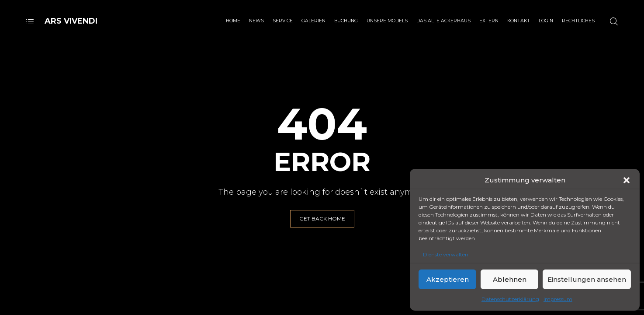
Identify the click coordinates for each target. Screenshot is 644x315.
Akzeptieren (448, 279)
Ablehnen (510, 279)
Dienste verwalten (446, 254)
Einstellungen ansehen (587, 279)
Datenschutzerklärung (510, 299)
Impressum (558, 299)
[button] (627, 180)
